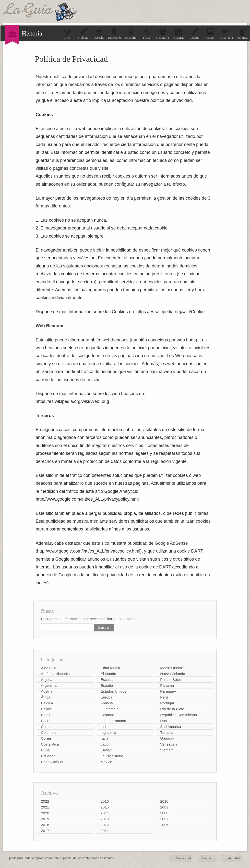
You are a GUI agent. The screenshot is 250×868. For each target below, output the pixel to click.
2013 (105, 819)
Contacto (208, 858)
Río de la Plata (172, 709)
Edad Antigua (52, 762)
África (46, 697)
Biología (83, 34)
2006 (164, 825)
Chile (45, 721)
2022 (45, 801)
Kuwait (106, 750)
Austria (47, 691)
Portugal (167, 703)
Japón (106, 744)
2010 (164, 801)
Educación (115, 34)
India (105, 727)
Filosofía (131, 34)
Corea (46, 738)
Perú (164, 697)
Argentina (49, 685)
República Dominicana (179, 715)
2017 (45, 831)
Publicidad (233, 858)
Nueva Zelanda (173, 674)
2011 (105, 831)
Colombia (49, 732)
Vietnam (167, 750)
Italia (105, 738)
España (107, 685)
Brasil (46, 715)
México (107, 762)
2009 (164, 807)
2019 (45, 819)
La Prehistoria (112, 756)
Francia (107, 703)
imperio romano (113, 721)
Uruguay (167, 738)
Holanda (107, 715)
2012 (105, 825)
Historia (179, 34)
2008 (164, 813)
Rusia (165, 721)
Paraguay (168, 691)
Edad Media (110, 668)
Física (147, 34)
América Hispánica (56, 674)
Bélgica (47, 703)
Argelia (47, 680)
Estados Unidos (113, 691)
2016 (105, 801)
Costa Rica (50, 744)
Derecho (99, 34)
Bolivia (46, 709)
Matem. (210, 34)
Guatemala (110, 709)
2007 (164, 819)
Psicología (226, 34)
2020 (45, 813)
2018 (45, 825)
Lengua (195, 34)
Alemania (49, 668)
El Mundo (108, 674)
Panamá (167, 685)
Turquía (166, 732)
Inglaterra (108, 732)
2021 (45, 807)
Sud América (171, 727)
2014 (105, 813)
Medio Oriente (172, 668)
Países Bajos (171, 680)
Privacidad (183, 858)
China (46, 727)
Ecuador (48, 756)
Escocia (107, 680)
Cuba (45, 750)
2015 (105, 807)
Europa (107, 697)
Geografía (163, 34)
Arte (67, 34)
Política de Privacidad (71, 59)
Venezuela (169, 744)
